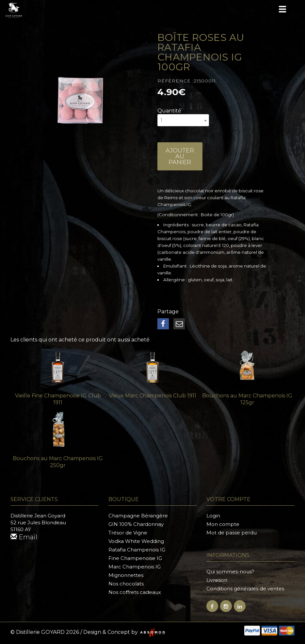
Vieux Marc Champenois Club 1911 (153, 396)
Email (24, 537)
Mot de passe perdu (232, 533)
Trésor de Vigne (128, 533)
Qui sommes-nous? (230, 572)
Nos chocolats (126, 584)
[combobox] (183, 120)
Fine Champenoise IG (135, 558)
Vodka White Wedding (136, 541)
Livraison (217, 580)
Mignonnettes (126, 575)
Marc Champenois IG (135, 567)
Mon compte (223, 524)
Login (213, 516)
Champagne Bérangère (138, 516)
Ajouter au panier (180, 156)
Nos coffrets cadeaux (135, 592)
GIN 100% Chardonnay (136, 524)
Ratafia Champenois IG (137, 550)
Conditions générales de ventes (245, 589)
